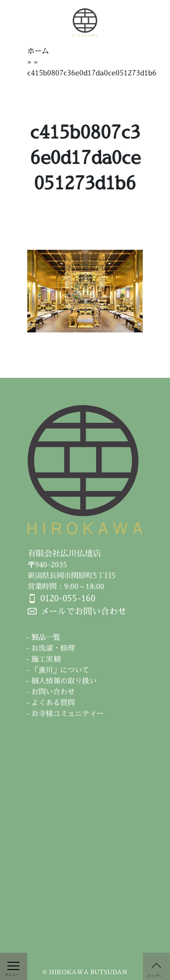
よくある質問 (53, 703)
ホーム (38, 51)
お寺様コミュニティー (68, 713)
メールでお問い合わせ (83, 611)
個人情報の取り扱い (64, 681)
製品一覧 (46, 637)
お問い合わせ (53, 692)
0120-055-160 (68, 598)
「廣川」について (60, 670)
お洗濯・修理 (53, 648)
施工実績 (46, 659)
